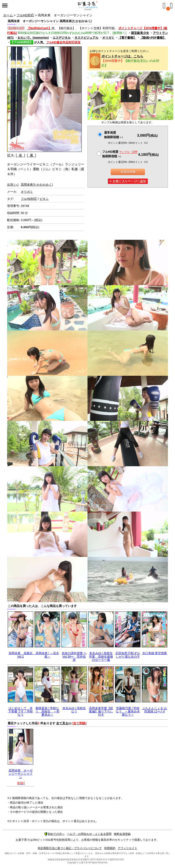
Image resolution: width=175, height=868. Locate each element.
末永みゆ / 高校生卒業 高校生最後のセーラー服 (101, 656)
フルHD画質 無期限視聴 (120, 154)
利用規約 (110, 848)
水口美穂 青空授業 (155, 653)
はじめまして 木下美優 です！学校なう (21, 711)
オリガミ (108, 38)
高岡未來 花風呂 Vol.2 (22, 655)
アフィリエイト (127, 848)
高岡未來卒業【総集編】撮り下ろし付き (101, 711)
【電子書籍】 (127, 38)
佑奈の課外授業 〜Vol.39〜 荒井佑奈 (74, 656)
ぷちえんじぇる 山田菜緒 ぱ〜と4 (155, 710)
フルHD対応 (25, 15)
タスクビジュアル (86, 38)
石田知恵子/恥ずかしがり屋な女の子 (128, 655)
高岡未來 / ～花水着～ (47, 655)
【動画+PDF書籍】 (153, 38)
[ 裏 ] (31, 155)
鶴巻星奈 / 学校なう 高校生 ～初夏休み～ (47, 711)
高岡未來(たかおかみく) (37, 185)
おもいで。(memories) (33, 38)
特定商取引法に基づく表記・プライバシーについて (70, 848)
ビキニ (44, 199)
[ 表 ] (20, 155)
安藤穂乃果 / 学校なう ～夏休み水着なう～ (128, 711)
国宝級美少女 (140, 33)
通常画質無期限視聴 (114, 135)
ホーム (8, 15)
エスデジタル (62, 38)
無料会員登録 (122, 834)
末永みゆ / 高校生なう (74, 710)
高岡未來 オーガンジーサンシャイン (21, 774)
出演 (13, 185)
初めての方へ (54, 834)
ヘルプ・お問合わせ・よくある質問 (89, 834)
